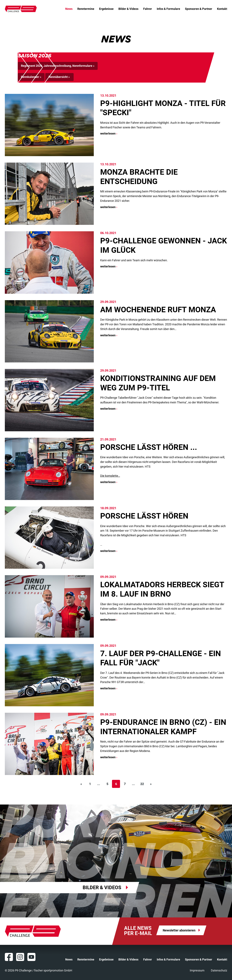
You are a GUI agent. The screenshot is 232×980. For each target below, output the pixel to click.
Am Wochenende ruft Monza (158, 310)
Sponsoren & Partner (199, 9)
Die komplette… (110, 476)
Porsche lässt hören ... (149, 447)
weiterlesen (108, 133)
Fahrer (148, 9)
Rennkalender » (31, 77)
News (69, 9)
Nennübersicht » (59, 77)
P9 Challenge (21, 9)
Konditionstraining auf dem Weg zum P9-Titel (158, 383)
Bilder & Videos (128, 9)
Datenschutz (219, 970)
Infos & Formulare (168, 9)
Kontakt (222, 9)
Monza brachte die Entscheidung (139, 177)
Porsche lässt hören (144, 516)
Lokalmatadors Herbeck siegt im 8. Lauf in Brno (162, 589)
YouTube (31, 957)
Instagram (20, 957)
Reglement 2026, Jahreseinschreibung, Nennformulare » (58, 66)
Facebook (9, 957)
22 (142, 784)
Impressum (197, 970)
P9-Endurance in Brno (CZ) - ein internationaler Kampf (163, 727)
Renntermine (86, 9)
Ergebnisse (106, 9)
